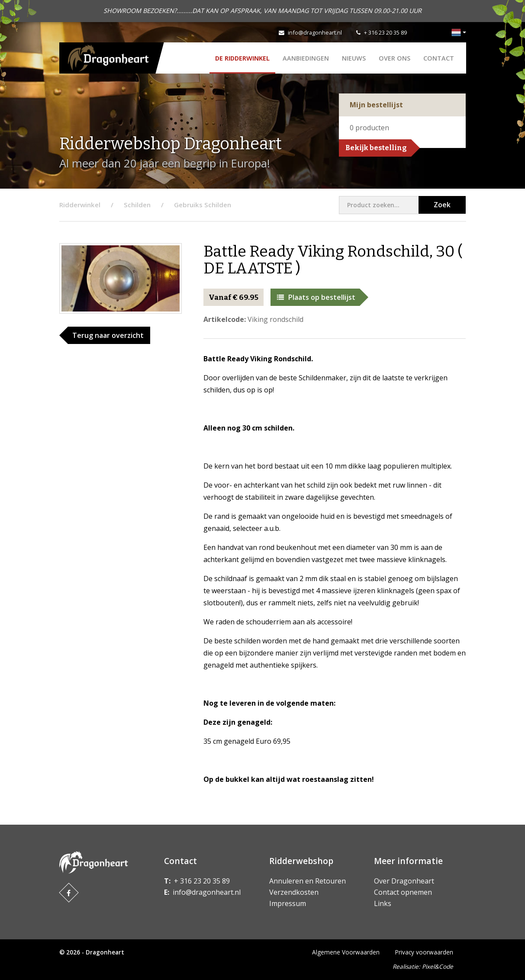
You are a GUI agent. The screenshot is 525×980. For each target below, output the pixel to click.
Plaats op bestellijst (316, 297)
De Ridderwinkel (242, 58)
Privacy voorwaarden (424, 952)
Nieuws (354, 58)
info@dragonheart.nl (315, 32)
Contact (439, 58)
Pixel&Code (438, 966)
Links (383, 903)
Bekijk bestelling (376, 148)
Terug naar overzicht (108, 335)
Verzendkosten (294, 892)
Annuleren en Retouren (308, 881)
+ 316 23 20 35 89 (385, 32)
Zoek (442, 205)
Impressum (288, 903)
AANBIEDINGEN (306, 58)
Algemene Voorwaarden (346, 952)
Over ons (395, 58)
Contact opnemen (403, 892)
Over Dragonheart (404, 881)
